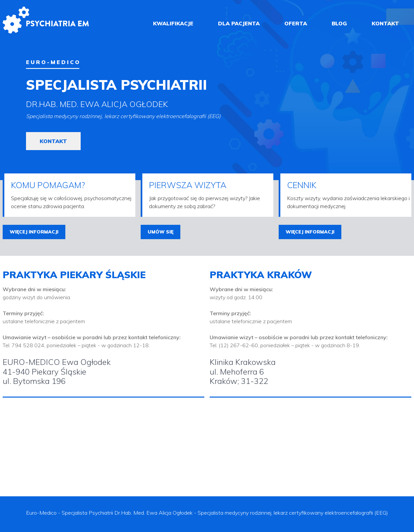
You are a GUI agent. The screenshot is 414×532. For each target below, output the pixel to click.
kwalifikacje (173, 23)
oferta (296, 23)
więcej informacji (34, 232)
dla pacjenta (239, 23)
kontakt (385, 23)
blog (339, 23)
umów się (160, 232)
